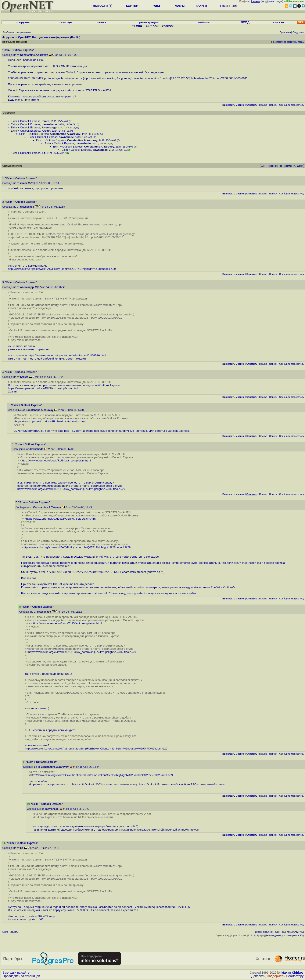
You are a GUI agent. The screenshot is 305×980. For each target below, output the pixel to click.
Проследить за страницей (21, 976)
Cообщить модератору (292, 105)
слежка (278, 22)
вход (264, 1)
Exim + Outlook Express (26, 121)
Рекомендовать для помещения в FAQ (285, 936)
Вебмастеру (295, 976)
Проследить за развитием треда (288, 42)
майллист (205, 22)
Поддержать (276, 976)
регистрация (275, 1)
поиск (102, 22)
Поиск (224, 6)
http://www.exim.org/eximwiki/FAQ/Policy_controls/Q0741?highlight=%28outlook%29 (62, 269)
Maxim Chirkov (293, 973)
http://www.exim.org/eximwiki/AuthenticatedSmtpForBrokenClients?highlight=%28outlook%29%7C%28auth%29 (96, 749)
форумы (23, 22)
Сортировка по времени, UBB (282, 166)
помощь (66, 22)
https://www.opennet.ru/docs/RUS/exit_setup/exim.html (43, 388)
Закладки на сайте (16, 973)
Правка (263, 105)
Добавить (258, 976)
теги (233, 6)
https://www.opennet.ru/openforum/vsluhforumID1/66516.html (67, 355)
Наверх (273, 105)
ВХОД (245, 22)
